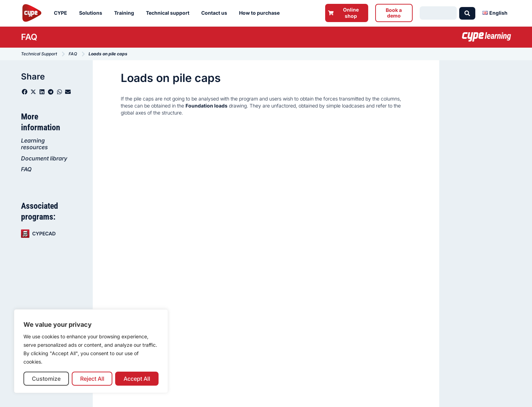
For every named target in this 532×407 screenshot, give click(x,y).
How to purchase (261, 13)
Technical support (169, 13)
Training (126, 13)
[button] (25, 92)
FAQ (26, 169)
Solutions (92, 13)
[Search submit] (467, 13)
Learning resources (34, 144)
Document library (44, 158)
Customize (46, 379)
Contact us (216, 13)
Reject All (92, 379)
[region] (91, 351)
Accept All (137, 379)
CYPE (62, 13)
